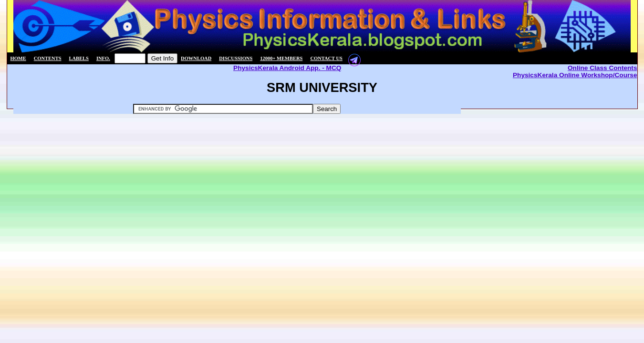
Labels (79, 58)
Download (196, 58)
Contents (48, 58)
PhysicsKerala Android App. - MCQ (287, 68)
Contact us (326, 58)
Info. (103, 58)
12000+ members (281, 58)
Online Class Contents (602, 68)
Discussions (236, 58)
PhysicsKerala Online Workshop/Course (575, 75)
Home (18, 58)
